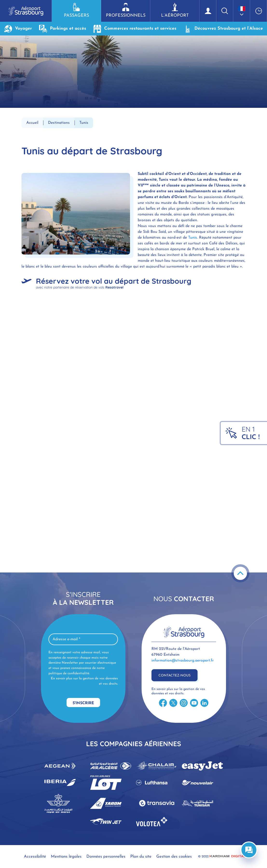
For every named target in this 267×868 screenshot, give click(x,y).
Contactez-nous (175, 676)
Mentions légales (66, 857)
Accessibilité (35, 857)
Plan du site (141, 857)
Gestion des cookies (174, 857)
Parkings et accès (63, 29)
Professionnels (126, 10)
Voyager (18, 29)
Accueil (32, 123)
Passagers (76, 10)
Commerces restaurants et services (135, 29)
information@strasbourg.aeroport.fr (183, 661)
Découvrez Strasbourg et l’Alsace (223, 29)
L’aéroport (175, 10)
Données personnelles (106, 857)
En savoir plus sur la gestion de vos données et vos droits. (84, 681)
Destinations (59, 123)
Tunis (193, 238)
